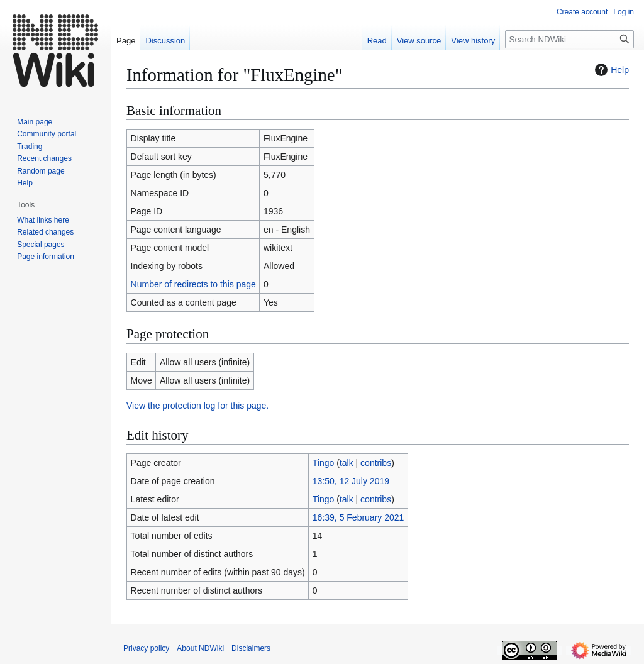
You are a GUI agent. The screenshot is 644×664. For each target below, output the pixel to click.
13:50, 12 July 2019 (351, 481)
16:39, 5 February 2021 (358, 517)
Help (610, 70)
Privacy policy (146, 648)
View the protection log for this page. (197, 406)
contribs (376, 463)
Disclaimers (251, 648)
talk (347, 463)
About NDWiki (200, 648)
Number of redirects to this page (193, 284)
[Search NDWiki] (569, 39)
